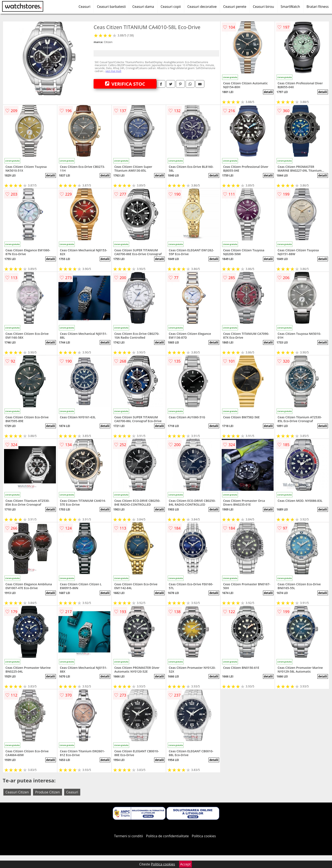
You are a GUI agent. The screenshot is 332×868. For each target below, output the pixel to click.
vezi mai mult (113, 71)
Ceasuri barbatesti (111, 7)
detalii (268, 92)
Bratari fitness (318, 7)
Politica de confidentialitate (167, 836)
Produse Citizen (47, 792)
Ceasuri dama (143, 7)
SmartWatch (290, 7)
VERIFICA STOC (125, 84)
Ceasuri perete (235, 7)
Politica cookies (204, 836)
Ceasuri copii (171, 7)
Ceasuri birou (263, 7)
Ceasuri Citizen (17, 792)
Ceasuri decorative (202, 7)
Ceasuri (84, 7)
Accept (185, 864)
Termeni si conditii (129, 836)
